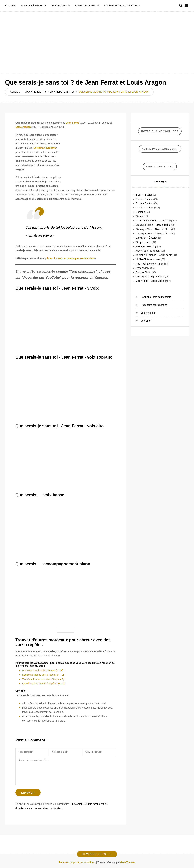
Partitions (59, 6)
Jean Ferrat (72, 123)
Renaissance (143, 268)
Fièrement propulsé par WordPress (77, 862)
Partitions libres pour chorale (156, 297)
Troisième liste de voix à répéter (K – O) (43, 679)
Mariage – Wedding (146, 246)
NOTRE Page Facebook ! (160, 149)
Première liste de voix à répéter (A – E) (43, 671)
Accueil (11, 6)
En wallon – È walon (147, 238)
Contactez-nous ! (160, 166)
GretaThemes (128, 862)
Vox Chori (146, 321)
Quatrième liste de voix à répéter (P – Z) (43, 684)
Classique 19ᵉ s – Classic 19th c (153, 229)
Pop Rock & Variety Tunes (150, 264)
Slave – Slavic (143, 272)
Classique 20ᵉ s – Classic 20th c (153, 233)
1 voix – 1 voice (144, 195)
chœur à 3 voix (54, 258)
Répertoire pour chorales (154, 305)
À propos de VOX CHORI (121, 6)
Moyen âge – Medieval (148, 251)
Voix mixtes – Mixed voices (150, 281)
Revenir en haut (97, 854)
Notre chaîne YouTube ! (160, 131)
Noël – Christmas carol (148, 259)
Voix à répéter (32, 6)
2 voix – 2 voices (145, 199)
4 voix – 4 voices (145, 208)
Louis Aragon (23, 127)
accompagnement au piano (80, 258)
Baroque (140, 212)
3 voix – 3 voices (145, 203)
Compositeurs (85, 6)
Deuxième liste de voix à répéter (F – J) (43, 675)
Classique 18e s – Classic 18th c (153, 225)
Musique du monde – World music (154, 255)
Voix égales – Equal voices (150, 277)
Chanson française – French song (154, 221)
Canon (139, 216)
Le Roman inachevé (45, 148)
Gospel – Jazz (143, 242)
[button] (181, 6)
